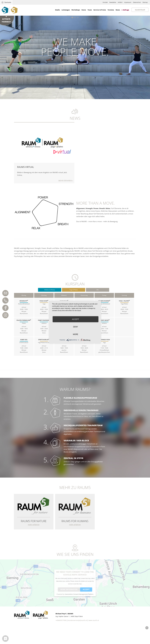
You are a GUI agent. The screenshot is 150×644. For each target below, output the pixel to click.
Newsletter (107, 2)
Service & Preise (100, 10)
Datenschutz (135, 2)
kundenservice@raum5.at (5, 292)
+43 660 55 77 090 (5, 299)
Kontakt (99, 2)
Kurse (84, 10)
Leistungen (66, 10)
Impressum (125, 2)
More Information (69, 607)
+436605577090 (61, 638)
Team (90, 10)
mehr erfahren (34, 540)
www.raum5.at (94, 638)
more (75, 334)
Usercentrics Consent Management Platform (79, 611)
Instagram (5, 314)
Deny (75, 327)
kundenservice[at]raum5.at (77, 638)
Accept (86, 607)
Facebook (5, 307)
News (118, 10)
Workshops (76, 10)
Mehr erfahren (44, 154)
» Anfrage (125, 10)
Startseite (8, 2)
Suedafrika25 (140, 10)
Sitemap (144, 2)
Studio (57, 10)
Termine (111, 10)
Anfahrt (116, 2)
